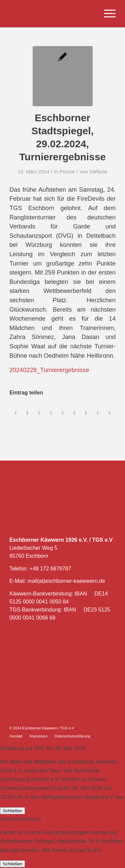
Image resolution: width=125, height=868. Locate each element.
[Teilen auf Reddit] (98, 413)
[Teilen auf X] (27, 413)
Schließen (12, 811)
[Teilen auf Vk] (86, 413)
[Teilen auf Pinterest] (51, 413)
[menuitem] (106, 14)
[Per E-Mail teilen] (110, 413)
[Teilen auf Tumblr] (74, 413)
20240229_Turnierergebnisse (49, 370)
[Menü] (106, 14)
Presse (67, 172)
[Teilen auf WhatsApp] (39, 413)
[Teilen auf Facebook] (15, 413)
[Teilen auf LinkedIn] (63, 413)
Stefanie (98, 172)
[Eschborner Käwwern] (52, 14)
